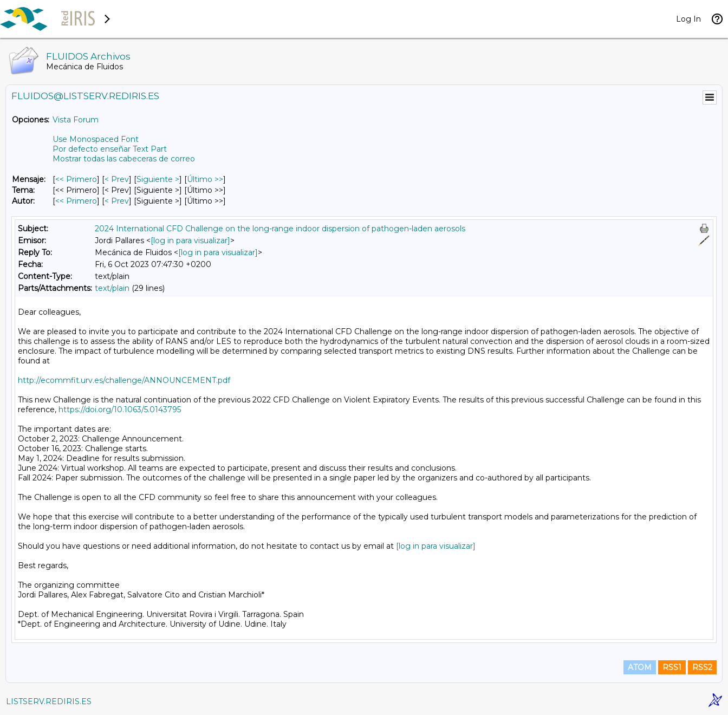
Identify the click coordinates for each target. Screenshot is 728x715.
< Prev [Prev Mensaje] (117, 179)
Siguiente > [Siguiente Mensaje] (158, 179)
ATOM (640, 667)
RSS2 (702, 667)
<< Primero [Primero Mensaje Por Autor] (76, 201)
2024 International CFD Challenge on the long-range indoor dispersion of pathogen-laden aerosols (280, 229)
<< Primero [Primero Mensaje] (76, 179)
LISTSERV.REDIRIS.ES (49, 701)
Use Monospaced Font (96, 139)
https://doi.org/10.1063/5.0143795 (120, 409)
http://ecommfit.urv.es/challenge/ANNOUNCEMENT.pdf (124, 380)
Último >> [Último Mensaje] (205, 179)
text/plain (112, 288)
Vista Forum (76, 120)
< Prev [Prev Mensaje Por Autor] (117, 201)
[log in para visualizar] (190, 240)
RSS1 (672, 667)
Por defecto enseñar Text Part (110, 149)
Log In (688, 19)
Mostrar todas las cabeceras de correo (124, 159)
